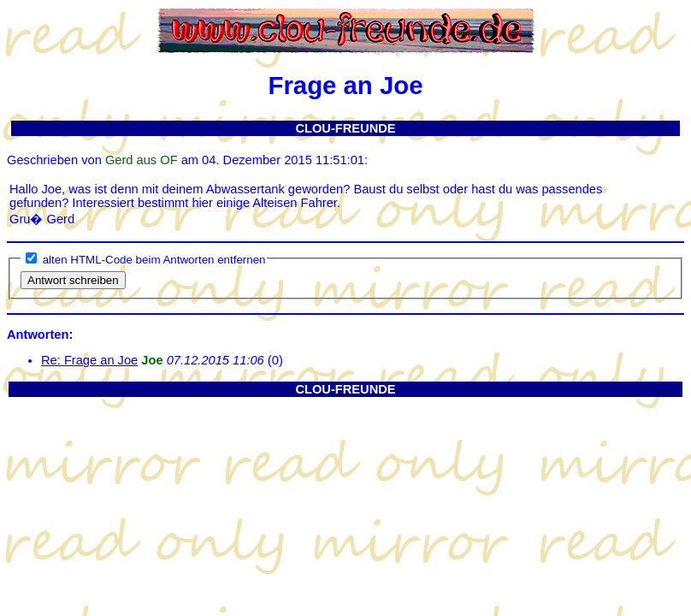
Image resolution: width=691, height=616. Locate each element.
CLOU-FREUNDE (345, 128)
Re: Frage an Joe (89, 360)
